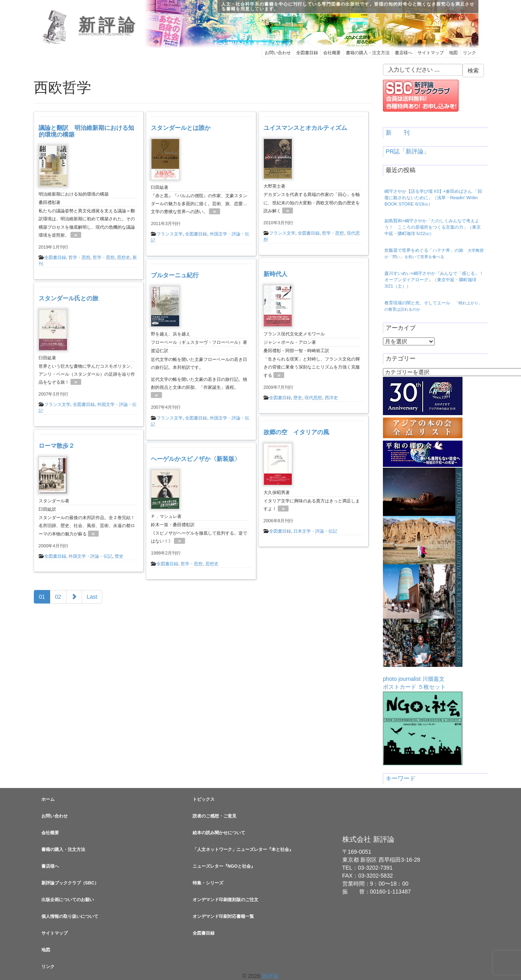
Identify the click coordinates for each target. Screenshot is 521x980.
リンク (469, 53)
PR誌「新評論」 (408, 151)
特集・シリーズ (208, 883)
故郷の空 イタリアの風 (296, 432)
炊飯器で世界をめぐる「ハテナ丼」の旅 (434, 253)
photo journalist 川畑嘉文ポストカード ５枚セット (423, 579)
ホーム (48, 799)
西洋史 (331, 398)
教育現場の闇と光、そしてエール (433, 306)
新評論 (108, 25)
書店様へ (404, 53)
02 (58, 597)
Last (92, 597)
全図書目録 (307, 53)
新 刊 (398, 133)
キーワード (401, 778)
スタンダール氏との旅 (68, 298)
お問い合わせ (278, 53)
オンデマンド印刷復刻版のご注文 (225, 900)
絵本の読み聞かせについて (219, 833)
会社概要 (332, 53)
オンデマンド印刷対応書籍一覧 (223, 916)
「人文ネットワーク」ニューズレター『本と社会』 (243, 849)
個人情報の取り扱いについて (70, 916)
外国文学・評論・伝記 (90, 556)
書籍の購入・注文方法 (368, 53)
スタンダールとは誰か (181, 128)
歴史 (298, 398)
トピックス (204, 799)
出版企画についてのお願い (68, 900)
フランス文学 (170, 234)
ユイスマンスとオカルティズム (305, 128)
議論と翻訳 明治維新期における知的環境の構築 (86, 131)
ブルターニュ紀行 (175, 275)
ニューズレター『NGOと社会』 (224, 866)
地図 (453, 53)
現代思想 (313, 398)
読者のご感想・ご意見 (215, 816)
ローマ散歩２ (57, 446)
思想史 (124, 257)
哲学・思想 (79, 257)
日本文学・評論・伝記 (315, 531)
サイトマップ (431, 53)
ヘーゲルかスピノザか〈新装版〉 (196, 459)
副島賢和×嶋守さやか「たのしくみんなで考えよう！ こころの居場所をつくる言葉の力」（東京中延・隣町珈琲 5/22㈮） (433, 227)
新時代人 (275, 274)
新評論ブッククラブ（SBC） (70, 883)
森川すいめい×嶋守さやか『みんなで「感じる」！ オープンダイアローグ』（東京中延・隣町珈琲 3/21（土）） (434, 280)
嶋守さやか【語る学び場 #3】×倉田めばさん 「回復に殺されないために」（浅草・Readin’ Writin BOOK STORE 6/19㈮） (433, 198)
